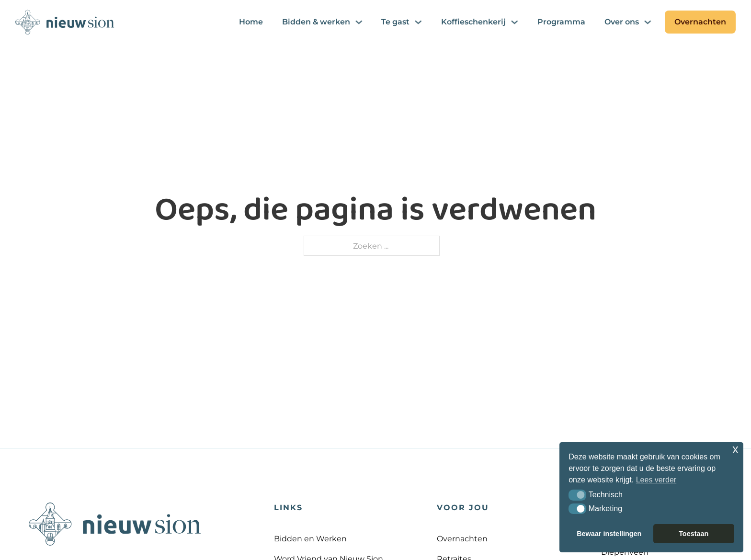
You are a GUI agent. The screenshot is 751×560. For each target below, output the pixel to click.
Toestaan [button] (694, 534)
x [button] (735, 449)
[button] (577, 495)
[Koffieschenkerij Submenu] (514, 22)
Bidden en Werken (310, 538)
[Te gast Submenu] (418, 22)
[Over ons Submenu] (648, 22)
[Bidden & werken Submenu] (359, 22)
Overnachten (700, 22)
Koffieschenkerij (473, 22)
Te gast (395, 22)
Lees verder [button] (656, 480)
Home (251, 22)
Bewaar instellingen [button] (609, 534)
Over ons (622, 22)
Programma (561, 22)
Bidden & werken (316, 22)
